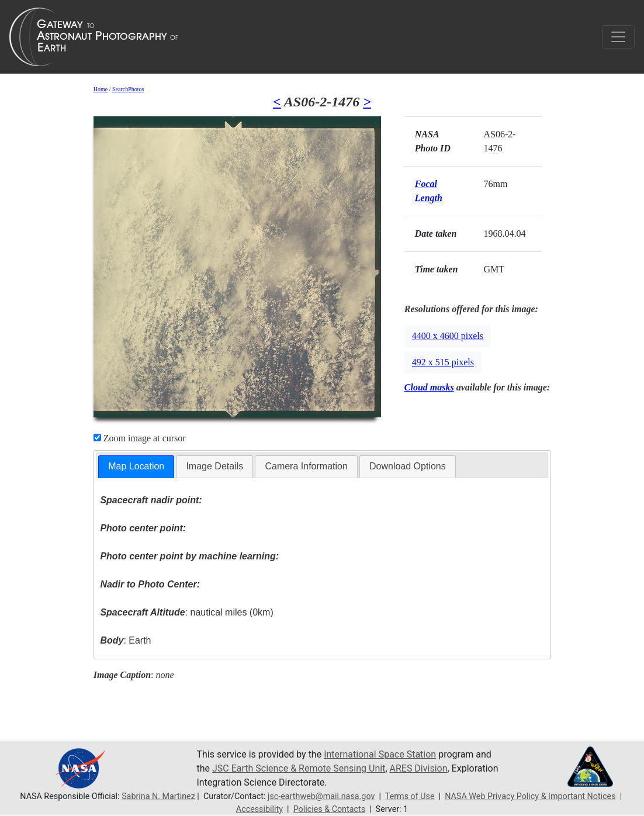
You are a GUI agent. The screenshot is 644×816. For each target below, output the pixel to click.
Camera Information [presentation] (306, 466)
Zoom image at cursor (140, 438)
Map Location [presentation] (136, 466)
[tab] (136, 467)
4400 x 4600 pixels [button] (448, 336)
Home (101, 89)
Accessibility (259, 809)
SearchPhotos (128, 89)
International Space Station (380, 754)
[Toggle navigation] (618, 37)
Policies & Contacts (329, 809)
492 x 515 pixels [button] (443, 362)
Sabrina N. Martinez (158, 796)
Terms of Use (410, 796)
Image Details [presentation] (214, 466)
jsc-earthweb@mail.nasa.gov (321, 796)
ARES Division (419, 768)
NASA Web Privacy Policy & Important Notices (530, 796)
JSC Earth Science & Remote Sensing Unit (299, 768)
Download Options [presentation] (408, 466)
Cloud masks (429, 387)
